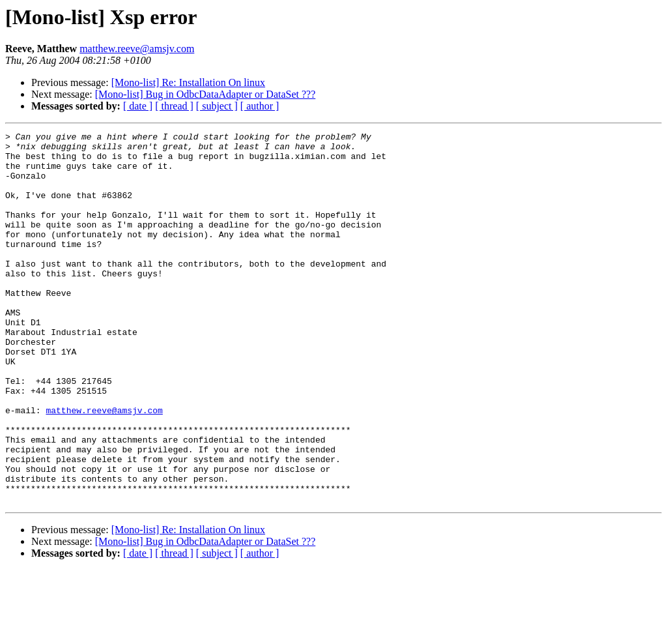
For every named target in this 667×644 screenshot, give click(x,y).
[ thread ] (174, 106)
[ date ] (138, 106)
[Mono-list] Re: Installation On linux (188, 82)
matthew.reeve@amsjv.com (137, 49)
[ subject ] (217, 106)
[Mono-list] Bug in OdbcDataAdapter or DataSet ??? (206, 94)
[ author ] (260, 106)
